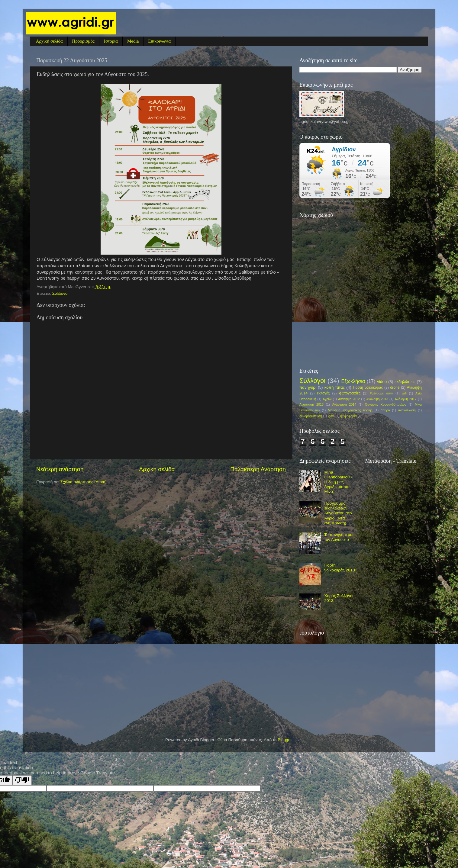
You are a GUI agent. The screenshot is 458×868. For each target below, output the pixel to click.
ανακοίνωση (407, 410)
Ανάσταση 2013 (311, 404)
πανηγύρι (308, 387)
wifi (404, 393)
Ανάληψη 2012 (349, 399)
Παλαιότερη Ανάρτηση (258, 469)
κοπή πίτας (335, 387)
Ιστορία (111, 41)
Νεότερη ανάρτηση (60, 469)
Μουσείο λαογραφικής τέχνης (350, 410)
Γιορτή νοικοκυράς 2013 (339, 568)
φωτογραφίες (350, 393)
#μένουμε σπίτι (382, 393)
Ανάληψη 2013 (377, 399)
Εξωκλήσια (353, 381)
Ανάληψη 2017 (406, 399)
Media (133, 41)
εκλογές (323, 393)
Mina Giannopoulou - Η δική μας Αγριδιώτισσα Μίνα (338, 482)
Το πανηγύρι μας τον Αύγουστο (339, 537)
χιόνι (331, 416)
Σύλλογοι (60, 293)
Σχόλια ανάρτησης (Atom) (84, 482)
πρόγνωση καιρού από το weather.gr (345, 201)
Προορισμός (83, 41)
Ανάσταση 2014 (344, 404)
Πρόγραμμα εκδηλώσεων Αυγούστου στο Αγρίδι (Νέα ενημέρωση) (338, 513)
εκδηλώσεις (405, 382)
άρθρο (385, 410)
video (382, 382)
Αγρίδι (327, 399)
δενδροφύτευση (311, 416)
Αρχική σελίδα (49, 41)
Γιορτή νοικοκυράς (368, 387)
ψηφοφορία (348, 416)
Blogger (285, 740)
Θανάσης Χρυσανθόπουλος (386, 404)
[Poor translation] (22, 780)
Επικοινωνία (159, 41)
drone (395, 387)
